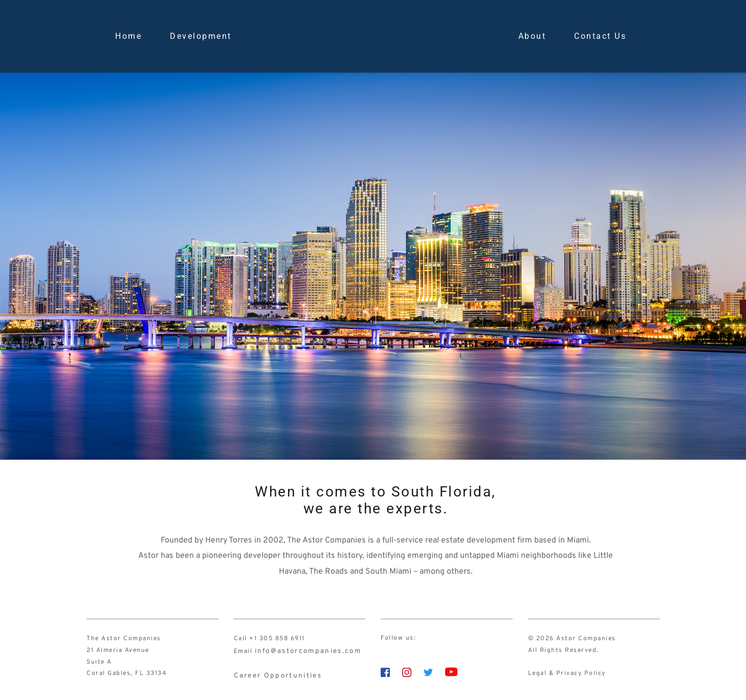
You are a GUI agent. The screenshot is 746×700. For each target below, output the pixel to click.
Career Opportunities (271, 673)
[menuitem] (128, 36)
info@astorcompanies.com (301, 650)
